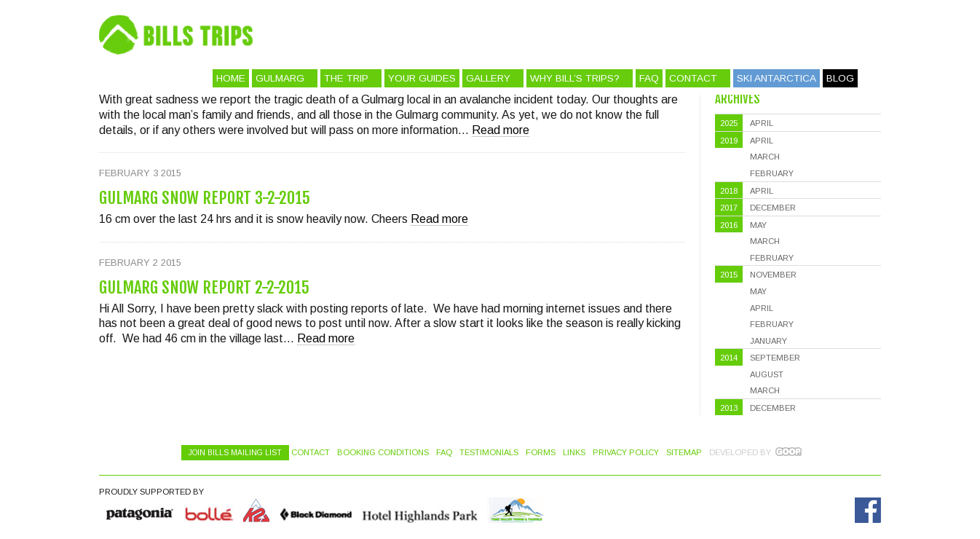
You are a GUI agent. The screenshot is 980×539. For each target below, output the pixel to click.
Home (231, 78)
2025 (729, 123)
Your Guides (422, 78)
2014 (729, 358)
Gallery (488, 78)
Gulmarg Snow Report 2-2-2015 (204, 287)
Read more (501, 130)
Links (574, 452)
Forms (541, 452)
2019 (729, 141)
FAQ (649, 78)
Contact (693, 78)
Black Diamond (315, 510)
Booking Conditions (383, 452)
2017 (729, 208)
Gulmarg (280, 78)
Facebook (868, 510)
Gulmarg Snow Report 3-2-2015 (205, 198)
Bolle (209, 510)
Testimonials (489, 452)
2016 (729, 225)
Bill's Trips (536, 35)
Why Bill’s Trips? (575, 78)
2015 (729, 275)
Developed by (740, 452)
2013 (729, 408)
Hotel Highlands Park (419, 510)
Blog (840, 78)
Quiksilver (141, 510)
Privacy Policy (626, 452)
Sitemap (684, 452)
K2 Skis (256, 510)
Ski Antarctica (777, 78)
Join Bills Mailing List (235, 453)
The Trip (346, 78)
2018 (729, 191)
